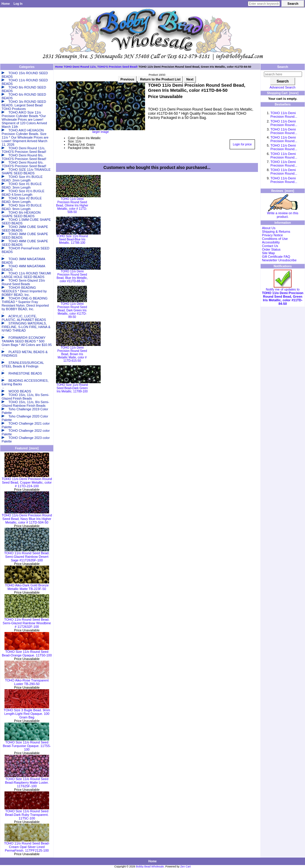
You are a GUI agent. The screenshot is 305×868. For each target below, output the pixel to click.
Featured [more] (27, 448)
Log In (18, 4)
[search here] (283, 74)
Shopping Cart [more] (283, 93)
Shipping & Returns (276, 232)
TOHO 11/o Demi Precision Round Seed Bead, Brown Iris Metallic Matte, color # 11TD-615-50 (72, 354)
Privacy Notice (272, 235)
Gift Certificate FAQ (276, 257)
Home (6, 4)
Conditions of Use (275, 239)
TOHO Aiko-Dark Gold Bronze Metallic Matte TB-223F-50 (27, 586)
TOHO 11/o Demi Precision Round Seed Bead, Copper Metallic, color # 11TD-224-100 (27, 481)
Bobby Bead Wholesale (150, 867)
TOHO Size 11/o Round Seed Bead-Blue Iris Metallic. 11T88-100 (72, 239)
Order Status (271, 249)
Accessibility (271, 242)
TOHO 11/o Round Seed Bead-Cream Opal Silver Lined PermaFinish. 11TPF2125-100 (27, 845)
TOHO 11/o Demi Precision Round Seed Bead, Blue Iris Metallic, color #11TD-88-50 (72, 276)
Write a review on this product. (283, 213)
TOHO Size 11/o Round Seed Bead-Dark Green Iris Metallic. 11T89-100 (72, 388)
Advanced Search (283, 87)
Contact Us (270, 246)
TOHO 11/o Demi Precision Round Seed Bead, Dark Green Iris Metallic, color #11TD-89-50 (72, 310)
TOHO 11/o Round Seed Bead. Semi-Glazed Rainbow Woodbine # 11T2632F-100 (27, 622)
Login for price (242, 144)
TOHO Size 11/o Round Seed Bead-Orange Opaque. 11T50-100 (27, 652)
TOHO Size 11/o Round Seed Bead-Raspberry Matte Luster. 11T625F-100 (27, 781)
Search (283, 67)
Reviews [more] (283, 191)
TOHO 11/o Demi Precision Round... (284, 115)
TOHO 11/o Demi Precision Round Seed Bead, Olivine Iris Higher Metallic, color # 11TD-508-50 (72, 205)
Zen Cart (185, 867)
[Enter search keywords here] (264, 4)
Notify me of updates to (283, 295)
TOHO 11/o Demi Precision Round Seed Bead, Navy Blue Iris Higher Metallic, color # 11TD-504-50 (27, 517)
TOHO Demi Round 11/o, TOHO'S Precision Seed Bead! (101, 67)
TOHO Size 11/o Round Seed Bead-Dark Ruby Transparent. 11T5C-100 (27, 813)
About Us (269, 228)
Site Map (268, 253)
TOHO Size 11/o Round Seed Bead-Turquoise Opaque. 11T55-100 (27, 744)
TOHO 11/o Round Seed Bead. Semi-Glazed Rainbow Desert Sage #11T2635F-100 (27, 555)
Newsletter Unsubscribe (279, 260)
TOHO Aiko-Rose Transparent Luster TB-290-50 (27, 681)
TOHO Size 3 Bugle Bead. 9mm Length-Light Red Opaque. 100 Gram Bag (27, 712)
